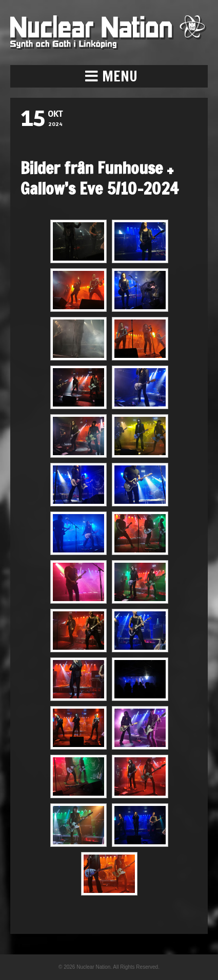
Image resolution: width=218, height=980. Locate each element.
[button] (109, 76)
